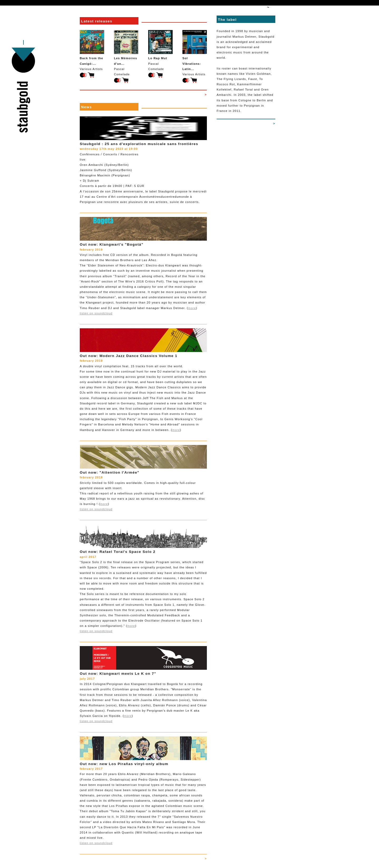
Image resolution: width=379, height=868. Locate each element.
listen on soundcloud (96, 313)
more (192, 308)
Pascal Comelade (126, 53)
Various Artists (92, 50)
